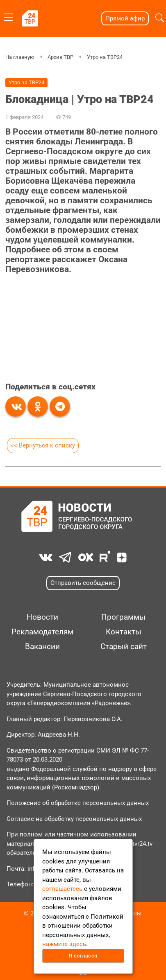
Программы (123, 617)
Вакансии (42, 647)
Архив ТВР (60, 57)
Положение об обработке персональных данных (78, 803)
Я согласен (83, 956)
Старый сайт (124, 647)
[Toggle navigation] (9, 16)
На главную (20, 57)
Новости (42, 617)
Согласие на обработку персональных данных (74, 819)
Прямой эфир (125, 18)
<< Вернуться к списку (43, 445)
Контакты (124, 632)
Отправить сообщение (83, 583)
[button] (160, 18)
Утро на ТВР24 (105, 57)
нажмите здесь (64, 944)
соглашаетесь (62, 889)
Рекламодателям (42, 632)
